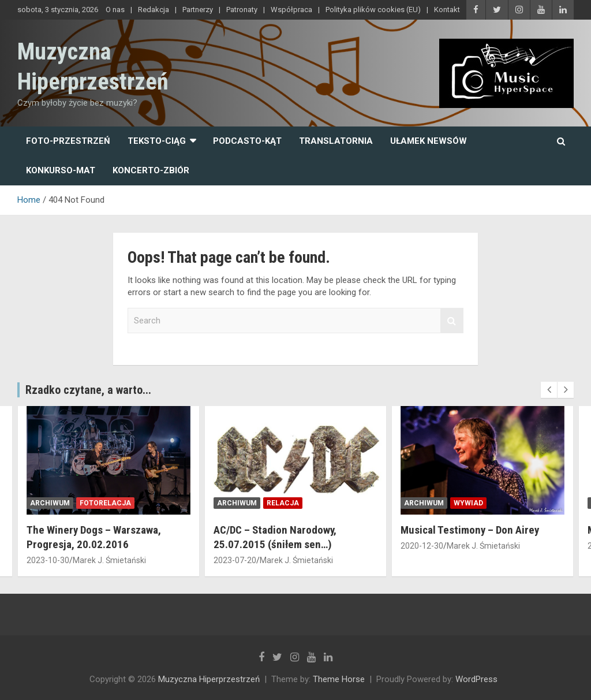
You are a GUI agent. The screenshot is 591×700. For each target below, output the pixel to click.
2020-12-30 (422, 546)
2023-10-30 (48, 560)
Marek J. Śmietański (109, 560)
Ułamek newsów (429, 141)
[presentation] (549, 390)
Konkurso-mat (61, 170)
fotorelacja (105, 503)
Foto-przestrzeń (68, 141)
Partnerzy (198, 10)
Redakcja (154, 10)
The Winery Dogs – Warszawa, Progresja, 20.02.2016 (94, 537)
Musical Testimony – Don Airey (470, 530)
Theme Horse (339, 679)
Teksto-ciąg (157, 141)
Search (452, 321)
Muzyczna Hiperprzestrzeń (209, 679)
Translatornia (336, 141)
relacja (283, 503)
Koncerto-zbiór (151, 170)
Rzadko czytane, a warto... (88, 390)
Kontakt (447, 10)
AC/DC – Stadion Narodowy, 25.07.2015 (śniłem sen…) (275, 537)
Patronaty (242, 10)
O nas (115, 10)
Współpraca (291, 10)
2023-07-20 (235, 560)
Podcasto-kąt (247, 141)
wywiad (468, 503)
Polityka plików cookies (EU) (373, 10)
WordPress (476, 679)
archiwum (50, 503)
